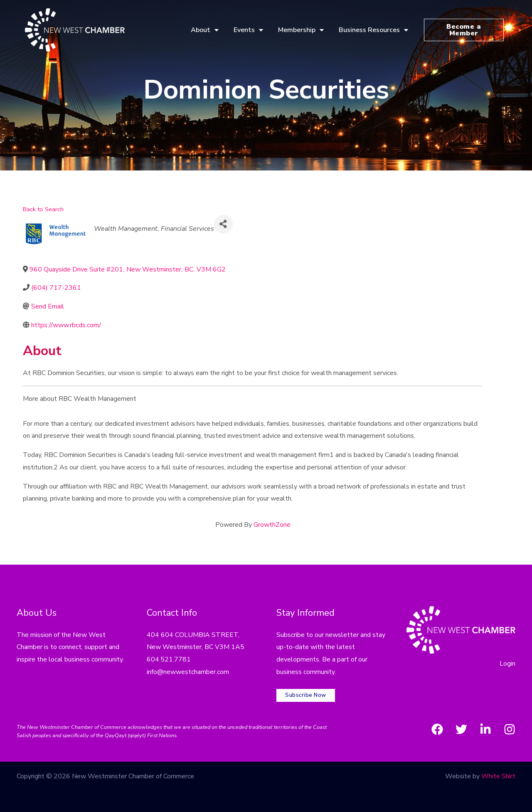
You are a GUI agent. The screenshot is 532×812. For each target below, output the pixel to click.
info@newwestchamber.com (188, 672)
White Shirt (498, 776)
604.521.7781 (169, 659)
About (205, 30)
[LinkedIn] (485, 729)
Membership (301, 30)
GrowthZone (272, 525)
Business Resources (373, 30)
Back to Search (43, 209)
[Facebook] (437, 729)
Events (248, 30)
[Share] (223, 224)
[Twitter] (461, 729)
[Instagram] (510, 729)
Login (507, 664)
